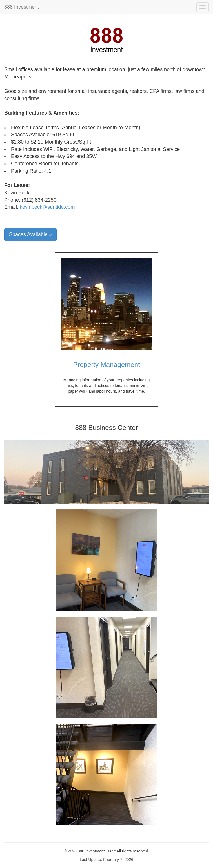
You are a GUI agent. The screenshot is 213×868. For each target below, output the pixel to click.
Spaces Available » (30, 234)
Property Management (106, 365)
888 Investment (22, 7)
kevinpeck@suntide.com (47, 207)
